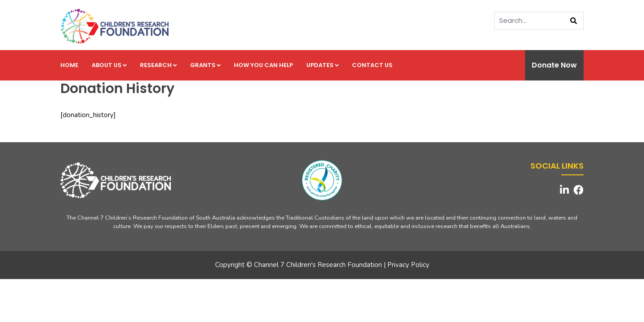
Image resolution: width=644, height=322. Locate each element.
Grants (205, 65)
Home (69, 65)
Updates (322, 65)
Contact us (372, 65)
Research (158, 65)
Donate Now (554, 65)
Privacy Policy (408, 265)
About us (109, 65)
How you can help (263, 65)
